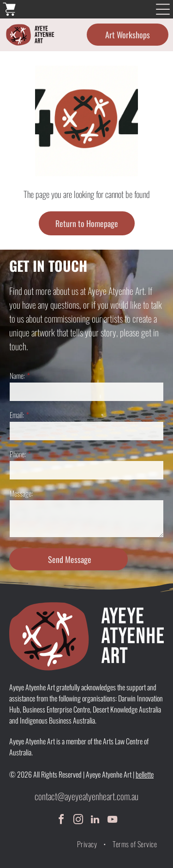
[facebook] (61, 821)
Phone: (18, 454)
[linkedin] (95, 821)
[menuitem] (88, 844)
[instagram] (78, 821)
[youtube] (112, 821)
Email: (17, 415)
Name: (17, 376)
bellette (145, 774)
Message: (21, 493)
